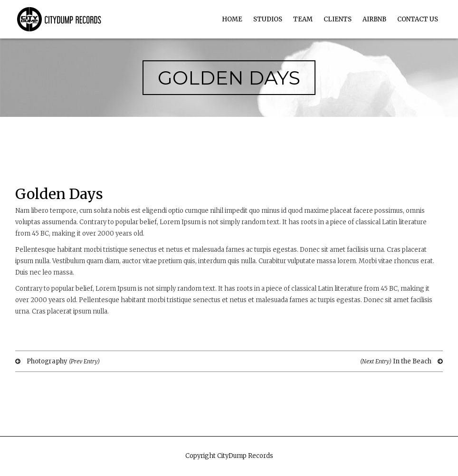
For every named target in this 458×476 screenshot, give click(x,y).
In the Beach (401, 361)
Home (232, 19)
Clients (338, 19)
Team (303, 19)
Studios (268, 19)
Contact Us (418, 19)
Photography (57, 361)
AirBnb (374, 19)
